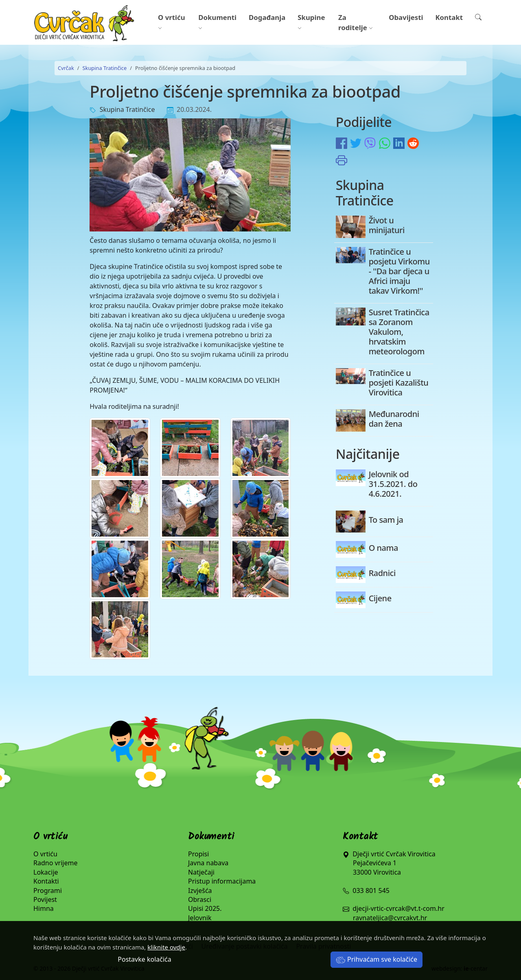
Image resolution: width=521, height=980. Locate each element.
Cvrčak (66, 68)
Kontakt (449, 17)
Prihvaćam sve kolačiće (377, 959)
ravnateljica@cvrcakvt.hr (390, 918)
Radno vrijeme (56, 863)
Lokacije (46, 872)
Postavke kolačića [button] (144, 959)
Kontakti (46, 881)
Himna (44, 908)
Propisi (198, 854)
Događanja (267, 17)
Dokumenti (217, 22)
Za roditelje (356, 22)
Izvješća (200, 891)
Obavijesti (406, 17)
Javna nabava (208, 863)
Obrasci (200, 899)
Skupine (311, 22)
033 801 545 (366, 891)
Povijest (45, 899)
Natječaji (201, 872)
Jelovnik (200, 918)
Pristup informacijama (222, 881)
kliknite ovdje (166, 947)
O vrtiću (172, 22)
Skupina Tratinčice (105, 68)
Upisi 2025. (205, 908)
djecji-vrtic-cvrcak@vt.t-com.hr (398, 908)
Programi (48, 891)
